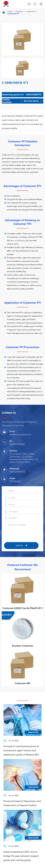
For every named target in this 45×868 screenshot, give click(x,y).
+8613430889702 (33, 95)
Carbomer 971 (13, 14)
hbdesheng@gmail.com (13, 95)
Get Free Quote (33, 101)
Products (19, 11)
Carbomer (31, 11)
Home (10, 11)
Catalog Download (12, 101)
